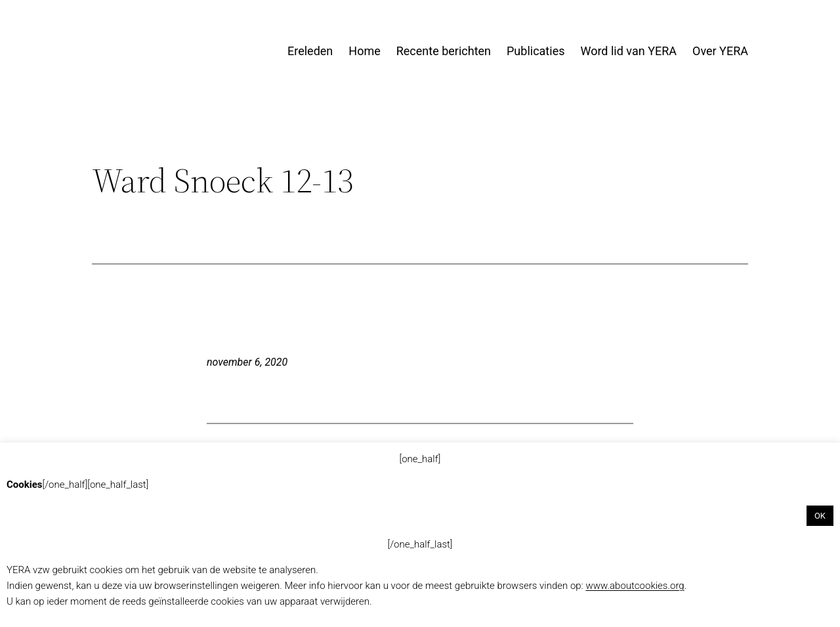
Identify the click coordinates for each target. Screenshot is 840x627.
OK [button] (820, 516)
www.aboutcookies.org (635, 586)
